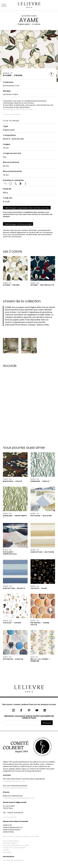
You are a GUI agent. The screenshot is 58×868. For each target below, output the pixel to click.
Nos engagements (11, 841)
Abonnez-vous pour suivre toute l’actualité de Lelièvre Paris (29, 717)
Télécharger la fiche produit (18, 224)
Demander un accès (24, 109)
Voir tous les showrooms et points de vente (21, 836)
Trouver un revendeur (12, 114)
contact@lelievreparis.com (14, 781)
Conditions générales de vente (16, 845)
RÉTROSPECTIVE (11, 86)
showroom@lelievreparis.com (15, 788)
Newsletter (7, 852)
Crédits (6, 850)
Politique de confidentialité (14, 848)
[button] (15, 271)
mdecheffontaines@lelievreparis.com (19, 798)
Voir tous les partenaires (13, 860)
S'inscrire (47, 723)
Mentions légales (10, 843)
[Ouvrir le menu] (7, 5)
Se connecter (8, 109)
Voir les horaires (10, 817)
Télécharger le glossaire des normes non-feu (27, 208)
